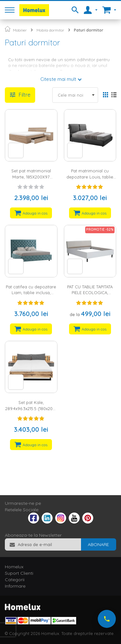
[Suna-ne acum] (107, 619)
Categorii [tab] (15, 580)
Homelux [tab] (14, 567)
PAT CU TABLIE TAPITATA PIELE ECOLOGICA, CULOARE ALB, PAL (90, 293)
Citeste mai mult (58, 79)
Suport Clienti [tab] (19, 573)
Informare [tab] (15, 586)
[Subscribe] (98, 544)
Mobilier (20, 30)
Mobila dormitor (50, 30)
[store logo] (34, 10)
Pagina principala (8, 29)
